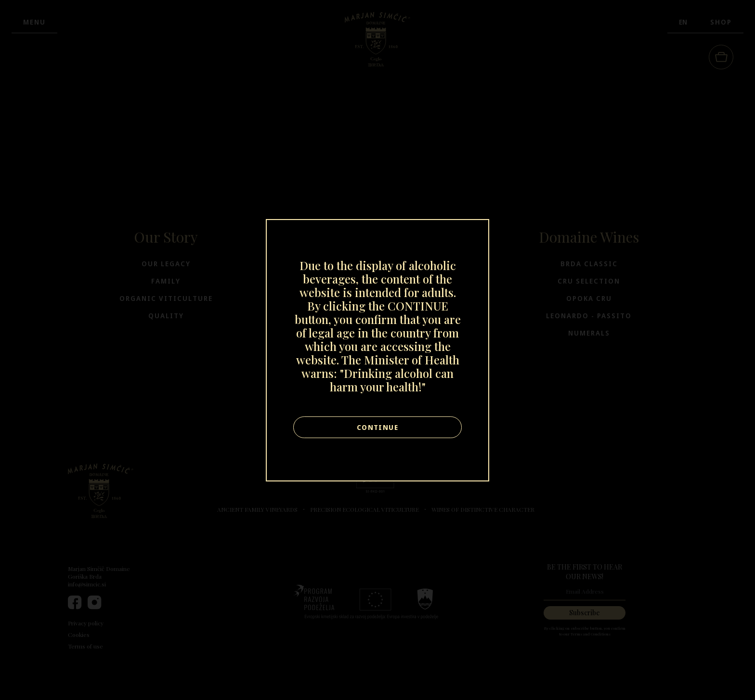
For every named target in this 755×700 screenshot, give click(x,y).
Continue (377, 427)
